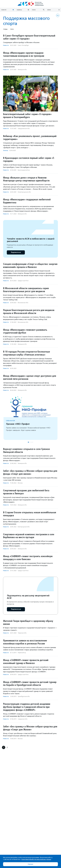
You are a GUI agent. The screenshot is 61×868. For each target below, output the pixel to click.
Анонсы (6, 150)
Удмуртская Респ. (23, 281)
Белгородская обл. (24, 527)
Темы (5, 29)
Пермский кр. (22, 653)
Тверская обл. (22, 633)
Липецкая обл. (22, 70)
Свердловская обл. (24, 128)
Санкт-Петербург (23, 45)
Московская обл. (23, 303)
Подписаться (16, 252)
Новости (6, 45)
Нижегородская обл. (24, 192)
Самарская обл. (23, 719)
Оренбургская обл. (24, 696)
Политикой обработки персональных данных (36, 859)
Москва (20, 483)
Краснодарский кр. (24, 170)
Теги (12, 29)
